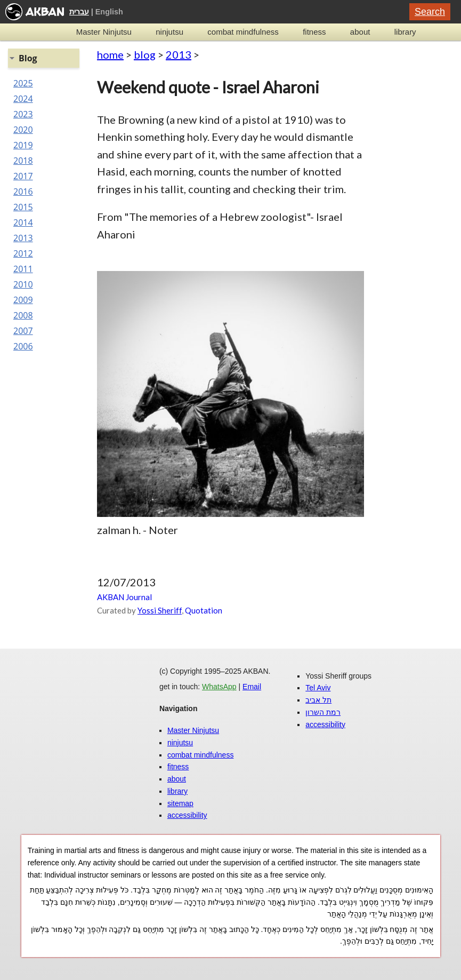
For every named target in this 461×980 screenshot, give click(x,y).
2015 (23, 207)
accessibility (187, 815)
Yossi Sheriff (160, 610)
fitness (314, 32)
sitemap (180, 803)
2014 (23, 222)
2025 (23, 83)
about (360, 32)
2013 (179, 54)
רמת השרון (323, 712)
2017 (23, 176)
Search (430, 12)
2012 (23, 253)
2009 (23, 300)
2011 (23, 269)
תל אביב (318, 700)
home (110, 54)
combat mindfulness (243, 32)
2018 (23, 161)
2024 (23, 99)
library (405, 32)
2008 (23, 315)
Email (252, 687)
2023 (23, 114)
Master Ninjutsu (104, 32)
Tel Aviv (318, 688)
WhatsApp (219, 687)
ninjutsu (169, 32)
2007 (23, 331)
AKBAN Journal (124, 597)
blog (145, 54)
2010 (23, 284)
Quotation (204, 610)
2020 (23, 130)
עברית (79, 12)
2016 (23, 192)
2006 (23, 346)
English (109, 12)
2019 (23, 145)
